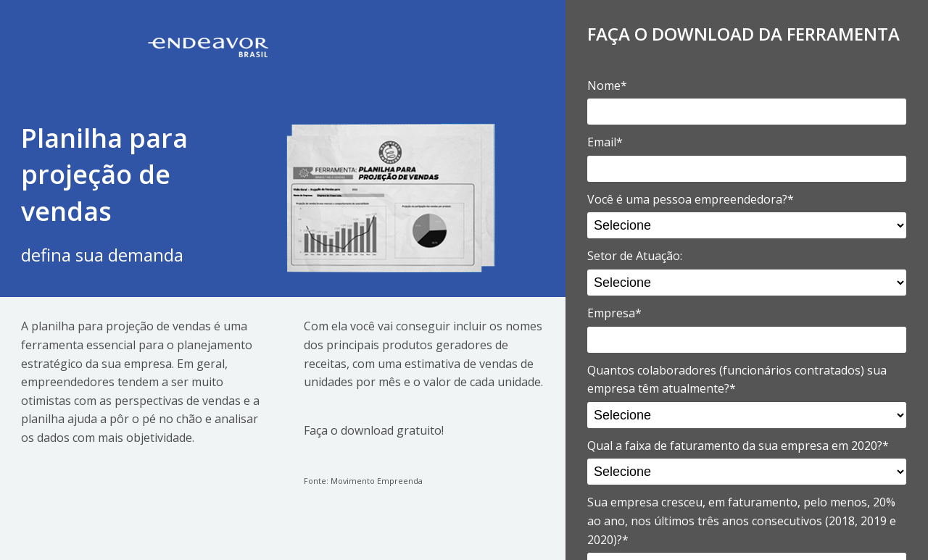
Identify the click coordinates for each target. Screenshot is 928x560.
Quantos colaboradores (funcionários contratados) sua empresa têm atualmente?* (737, 380)
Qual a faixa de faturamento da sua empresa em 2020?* (738, 446)
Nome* (607, 85)
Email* (605, 142)
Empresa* (614, 313)
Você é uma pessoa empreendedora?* (691, 199)
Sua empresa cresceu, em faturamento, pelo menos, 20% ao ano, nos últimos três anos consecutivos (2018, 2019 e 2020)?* (742, 521)
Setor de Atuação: (635, 256)
